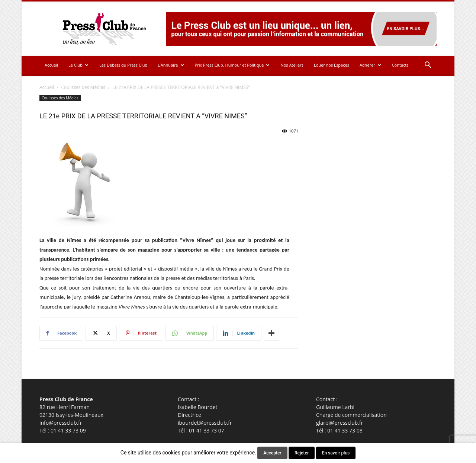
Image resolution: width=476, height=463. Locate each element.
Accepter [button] (272, 453)
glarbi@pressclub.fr (340, 423)
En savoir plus (336, 453)
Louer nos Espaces (332, 65)
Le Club (78, 65)
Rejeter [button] (302, 453)
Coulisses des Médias (83, 87)
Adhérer (370, 65)
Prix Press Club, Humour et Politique (232, 65)
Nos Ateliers (292, 65)
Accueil (51, 65)
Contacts (400, 65)
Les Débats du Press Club (123, 65)
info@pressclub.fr (61, 423)
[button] (428, 66)
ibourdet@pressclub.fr (205, 423)
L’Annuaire (171, 65)
